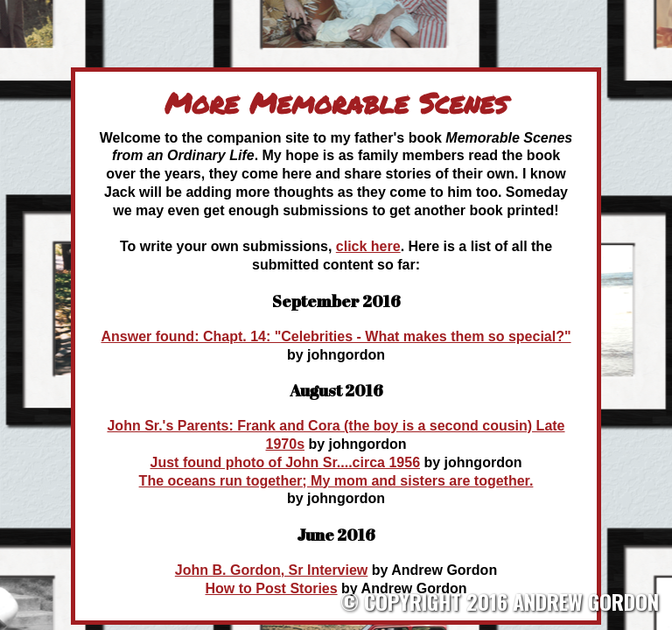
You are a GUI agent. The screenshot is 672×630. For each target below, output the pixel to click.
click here (368, 246)
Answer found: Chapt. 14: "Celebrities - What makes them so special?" (336, 336)
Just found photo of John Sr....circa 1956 (286, 462)
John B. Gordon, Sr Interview (271, 570)
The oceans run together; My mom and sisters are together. (336, 481)
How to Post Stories (272, 588)
